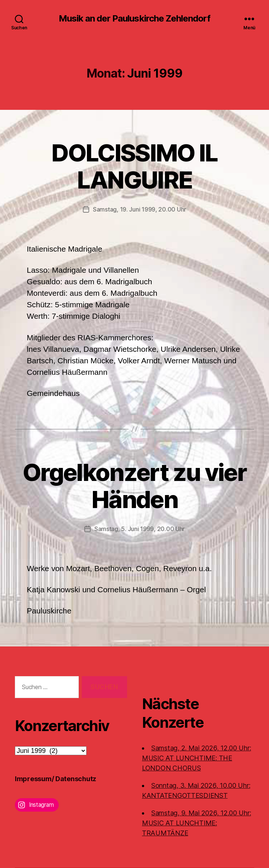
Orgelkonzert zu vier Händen (134, 486)
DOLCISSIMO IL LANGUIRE (134, 166)
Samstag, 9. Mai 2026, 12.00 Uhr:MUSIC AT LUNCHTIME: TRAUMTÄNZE (196, 823)
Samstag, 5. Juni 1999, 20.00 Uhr (140, 529)
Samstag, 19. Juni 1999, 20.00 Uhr (140, 209)
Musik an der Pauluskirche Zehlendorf (134, 19)
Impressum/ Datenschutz (56, 779)
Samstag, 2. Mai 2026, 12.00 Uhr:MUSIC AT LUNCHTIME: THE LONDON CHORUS (196, 758)
